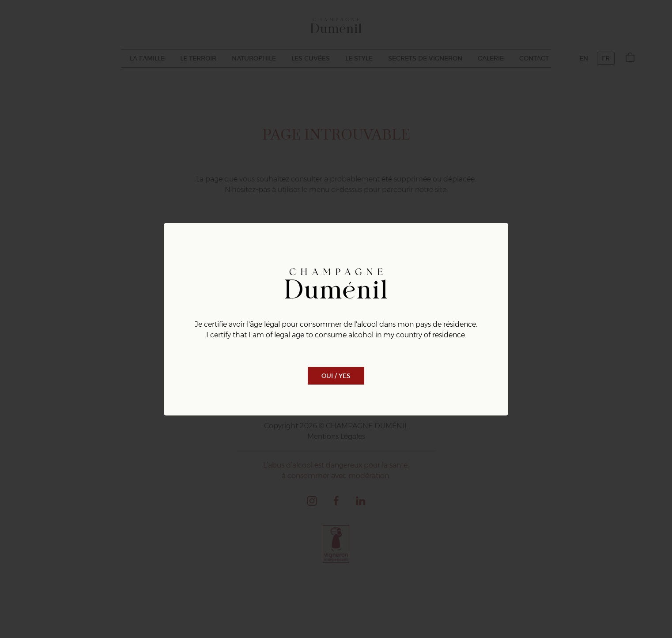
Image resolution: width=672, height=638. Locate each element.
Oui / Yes (336, 376)
